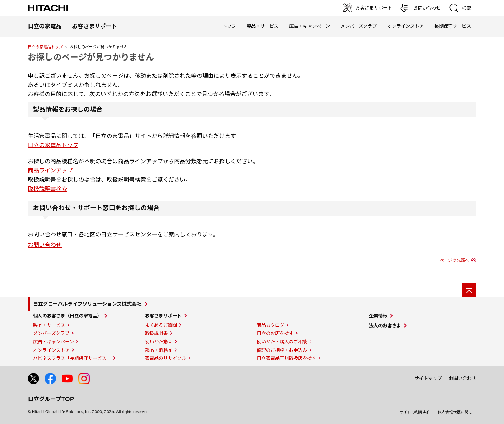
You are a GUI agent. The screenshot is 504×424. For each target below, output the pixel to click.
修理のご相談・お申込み (282, 350)
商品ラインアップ (50, 170)
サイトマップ (428, 378)
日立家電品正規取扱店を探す (286, 358)
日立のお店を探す (275, 333)
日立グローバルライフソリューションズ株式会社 (87, 304)
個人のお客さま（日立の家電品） (67, 316)
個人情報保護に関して (457, 412)
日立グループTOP (51, 399)
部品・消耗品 (159, 350)
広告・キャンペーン (53, 342)
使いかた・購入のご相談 (282, 342)
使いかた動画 (159, 342)
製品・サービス (49, 325)
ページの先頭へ (454, 260)
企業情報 (378, 316)
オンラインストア (406, 26)
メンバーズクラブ (359, 26)
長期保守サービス (453, 26)
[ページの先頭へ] (469, 290)
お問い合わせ (45, 245)
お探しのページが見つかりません (91, 57)
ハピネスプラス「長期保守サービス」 (72, 358)
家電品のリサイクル (165, 358)
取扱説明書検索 (47, 189)
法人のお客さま (385, 325)
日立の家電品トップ (45, 47)
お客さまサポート (163, 316)
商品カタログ (270, 325)
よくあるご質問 (161, 325)
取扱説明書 (156, 333)
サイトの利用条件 (415, 412)
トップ (229, 26)
